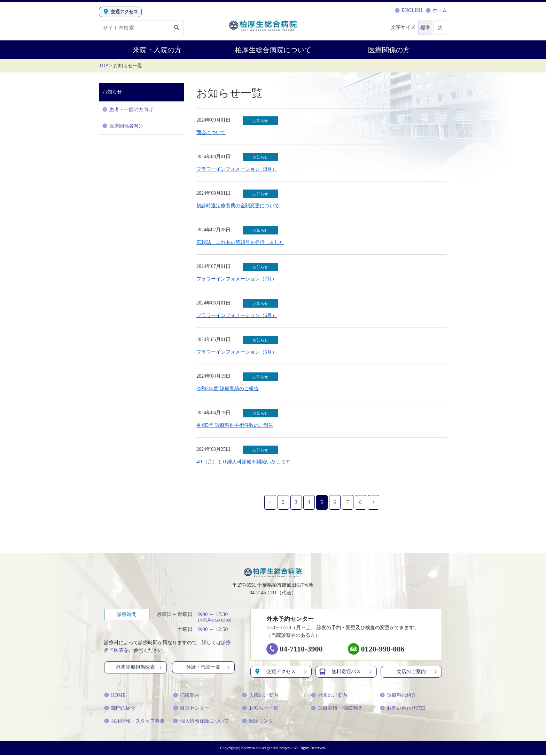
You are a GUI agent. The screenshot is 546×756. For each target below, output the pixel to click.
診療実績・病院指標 (336, 709)
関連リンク (258, 722)
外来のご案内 (329, 696)
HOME (115, 696)
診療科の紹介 (398, 696)
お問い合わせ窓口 (403, 709)
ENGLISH (409, 10)
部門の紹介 (120, 709)
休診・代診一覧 (209, 668)
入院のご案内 (260, 696)
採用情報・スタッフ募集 (134, 722)
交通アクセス (281, 672)
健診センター (191, 709)
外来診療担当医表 (139, 668)
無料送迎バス (346, 672)
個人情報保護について (201, 722)
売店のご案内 (417, 672)
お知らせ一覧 (260, 709)
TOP (103, 66)
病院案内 (186, 696)
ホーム (436, 10)
